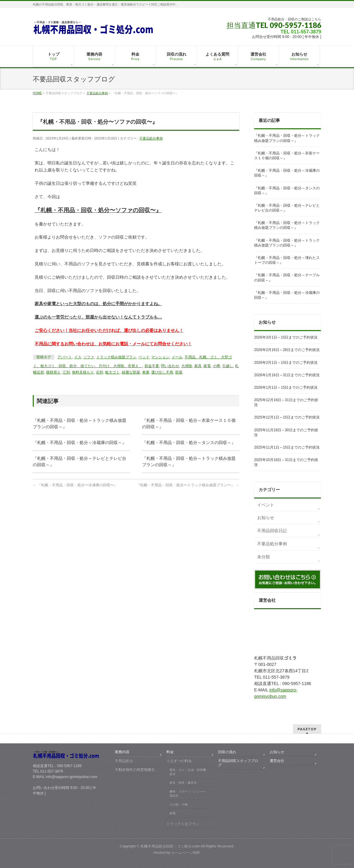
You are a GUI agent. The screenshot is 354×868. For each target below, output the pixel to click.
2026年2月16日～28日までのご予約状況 (287, 350)
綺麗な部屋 (131, 372)
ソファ (89, 357)
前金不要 (152, 366)
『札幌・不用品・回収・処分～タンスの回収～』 (189, 443)
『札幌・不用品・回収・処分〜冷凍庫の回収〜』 (75, 485)
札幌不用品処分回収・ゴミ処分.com (170, 846)
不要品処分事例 (151, 138)
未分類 (264, 557)
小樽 (216, 366)
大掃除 (187, 366)
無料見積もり (83, 372)
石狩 (100, 372)
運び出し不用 (162, 372)
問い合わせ (170, 366)
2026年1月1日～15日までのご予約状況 (286, 387)
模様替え (53, 372)
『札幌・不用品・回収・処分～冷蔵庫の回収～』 (80, 443)
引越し (228, 366)
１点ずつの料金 (179, 761)
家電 (207, 366)
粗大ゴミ (112, 372)
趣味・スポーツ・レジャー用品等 (188, 793)
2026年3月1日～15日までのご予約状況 (286, 337)
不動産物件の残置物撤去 (135, 770)
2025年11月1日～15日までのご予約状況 (287, 447)
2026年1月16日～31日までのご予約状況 (287, 375)
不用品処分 (124, 761)
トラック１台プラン (183, 824)
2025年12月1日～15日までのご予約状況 (287, 417)
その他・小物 (179, 804)
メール (177, 357)
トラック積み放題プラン (116, 357)
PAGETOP (307, 729)
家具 (198, 366)
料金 (170, 752)
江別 (66, 372)
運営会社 (277, 761)
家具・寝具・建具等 (183, 782)
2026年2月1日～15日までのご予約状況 (286, 363)
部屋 (179, 372)
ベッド (144, 357)
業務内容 (122, 752)
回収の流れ (227, 752)
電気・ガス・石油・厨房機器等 (188, 772)
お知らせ (266, 518)
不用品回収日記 (272, 531)
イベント (266, 505)
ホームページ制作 (186, 852)
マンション (160, 357)
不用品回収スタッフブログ (238, 763)
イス (78, 357)
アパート (65, 357)
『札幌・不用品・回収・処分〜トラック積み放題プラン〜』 (188, 485)
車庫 (146, 372)
